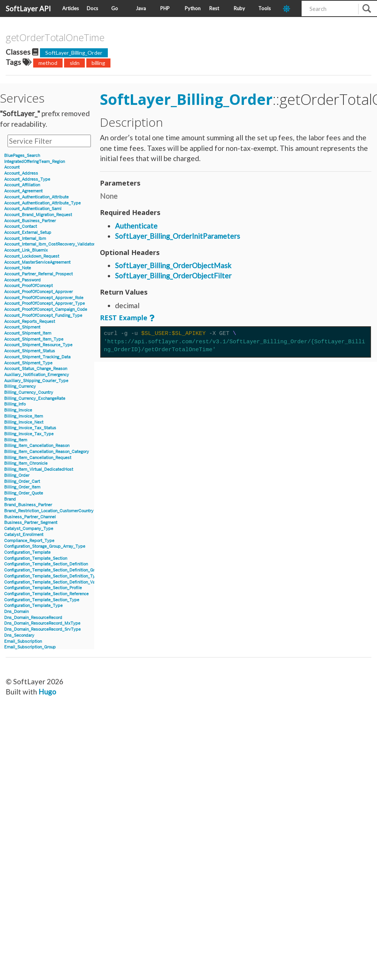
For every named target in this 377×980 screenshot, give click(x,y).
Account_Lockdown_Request (32, 256)
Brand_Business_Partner (28, 505)
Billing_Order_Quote (24, 493)
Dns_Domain (16, 612)
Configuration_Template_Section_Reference (46, 594)
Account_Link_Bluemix (26, 250)
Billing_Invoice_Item (24, 416)
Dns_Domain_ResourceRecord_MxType (42, 623)
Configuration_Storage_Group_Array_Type (45, 546)
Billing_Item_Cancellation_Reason (37, 446)
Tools (264, 8)
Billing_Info (15, 404)
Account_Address (21, 173)
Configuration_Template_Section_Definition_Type (52, 576)
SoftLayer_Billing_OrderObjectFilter (173, 276)
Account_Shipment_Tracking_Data (37, 357)
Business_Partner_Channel (30, 517)
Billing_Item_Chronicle (26, 463)
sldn (75, 63)
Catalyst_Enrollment (24, 535)
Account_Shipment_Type (28, 363)
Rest (214, 8)
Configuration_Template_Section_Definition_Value (52, 582)
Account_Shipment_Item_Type (34, 339)
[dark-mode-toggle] (289, 8)
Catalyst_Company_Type (29, 529)
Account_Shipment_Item (28, 333)
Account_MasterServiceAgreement (37, 262)
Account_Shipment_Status (30, 351)
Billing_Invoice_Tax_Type (29, 434)
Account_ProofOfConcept (28, 286)
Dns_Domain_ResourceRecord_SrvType (42, 629)
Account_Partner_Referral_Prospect (38, 274)
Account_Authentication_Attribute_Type (42, 203)
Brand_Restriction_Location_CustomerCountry (49, 511)
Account (12, 167)
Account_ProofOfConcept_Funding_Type (43, 316)
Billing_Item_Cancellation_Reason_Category (47, 452)
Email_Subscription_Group (30, 647)
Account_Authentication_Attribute (36, 197)
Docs (92, 8)
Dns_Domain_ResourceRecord (33, 618)
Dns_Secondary (19, 635)
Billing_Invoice (18, 410)
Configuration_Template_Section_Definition (46, 564)
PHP (165, 8)
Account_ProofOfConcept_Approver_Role (44, 298)
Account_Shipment (22, 327)
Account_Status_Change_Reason (36, 369)
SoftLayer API (28, 8)
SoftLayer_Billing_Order (74, 53)
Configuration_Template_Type (33, 606)
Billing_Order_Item (22, 487)
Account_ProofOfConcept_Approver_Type (44, 303)
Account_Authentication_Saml (33, 209)
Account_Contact (21, 227)
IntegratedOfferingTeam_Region (34, 162)
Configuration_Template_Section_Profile (43, 588)
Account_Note (18, 268)
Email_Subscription (23, 641)
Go (115, 8)
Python (193, 8)
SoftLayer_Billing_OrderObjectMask (173, 265)
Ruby (239, 8)
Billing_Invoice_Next (24, 422)
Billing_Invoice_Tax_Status (30, 428)
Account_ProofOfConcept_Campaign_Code (46, 310)
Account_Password (22, 280)
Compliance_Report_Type (29, 541)
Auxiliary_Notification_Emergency (37, 375)
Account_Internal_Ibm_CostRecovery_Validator (49, 244)
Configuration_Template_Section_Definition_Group (53, 570)
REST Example (124, 318)
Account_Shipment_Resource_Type (38, 345)
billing (98, 63)
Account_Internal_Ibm (25, 239)
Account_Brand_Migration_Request (38, 215)
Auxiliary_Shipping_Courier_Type (36, 381)
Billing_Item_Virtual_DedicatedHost (39, 469)
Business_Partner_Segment (31, 523)
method (48, 63)
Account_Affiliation (22, 185)
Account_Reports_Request (30, 322)
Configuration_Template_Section (36, 558)
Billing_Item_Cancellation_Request (38, 458)
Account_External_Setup (28, 233)
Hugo (47, 692)
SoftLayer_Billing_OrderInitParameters (178, 236)
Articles (70, 8)
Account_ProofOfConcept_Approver (38, 292)
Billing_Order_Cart (22, 482)
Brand (10, 499)
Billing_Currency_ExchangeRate (35, 399)
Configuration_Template (27, 552)
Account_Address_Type (27, 179)
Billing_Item (16, 440)
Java (141, 8)
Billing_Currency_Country (29, 392)
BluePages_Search (22, 156)
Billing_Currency (20, 386)
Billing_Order (17, 475)
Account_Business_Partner (30, 221)
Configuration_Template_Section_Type (42, 600)
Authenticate (136, 226)
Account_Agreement (23, 191)
